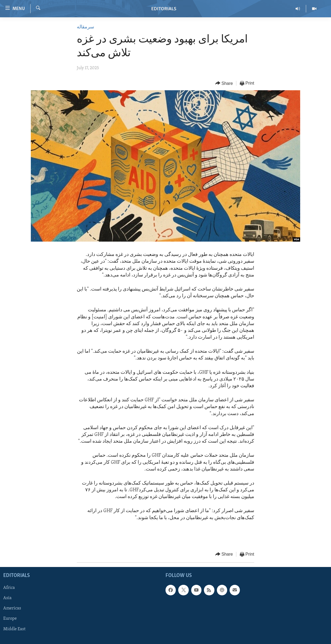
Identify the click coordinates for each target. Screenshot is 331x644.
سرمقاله (85, 27)
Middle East (14, 629)
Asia (7, 598)
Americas (12, 609)
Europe (10, 619)
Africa (9, 588)
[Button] (224, 83)
